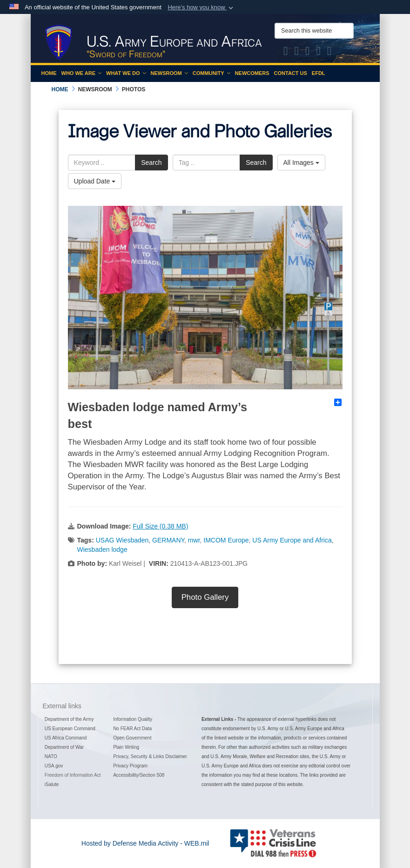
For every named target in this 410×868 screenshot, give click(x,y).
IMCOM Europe (226, 540)
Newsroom (169, 73)
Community (212, 73)
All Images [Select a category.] (301, 163)
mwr (194, 540)
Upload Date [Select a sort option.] (95, 181)
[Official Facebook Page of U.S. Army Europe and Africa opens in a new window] (297, 53)
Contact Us (291, 73)
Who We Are (82, 73)
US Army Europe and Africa (292, 540)
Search (151, 163)
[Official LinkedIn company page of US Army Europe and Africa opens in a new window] (329, 53)
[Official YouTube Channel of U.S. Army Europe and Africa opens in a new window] (319, 53)
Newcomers (252, 73)
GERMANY (168, 540)
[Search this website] (314, 31)
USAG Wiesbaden (122, 540)
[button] (201, 7)
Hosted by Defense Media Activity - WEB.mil (145, 843)
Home (49, 73)
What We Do (126, 73)
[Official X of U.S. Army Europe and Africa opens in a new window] (286, 53)
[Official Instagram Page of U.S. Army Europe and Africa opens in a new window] (308, 53)
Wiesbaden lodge (102, 549)
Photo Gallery (205, 597)
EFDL (319, 73)
